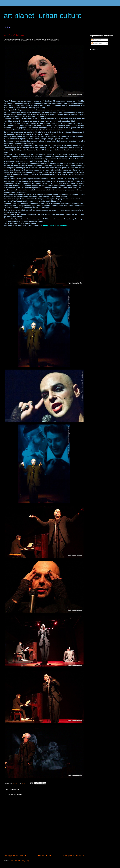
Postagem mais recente (15, 856)
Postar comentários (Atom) (19, 861)
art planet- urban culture (43, 15)
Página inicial (45, 856)
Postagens (96, 40)
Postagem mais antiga (73, 856)
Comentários (97, 43)
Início (8, 27)
